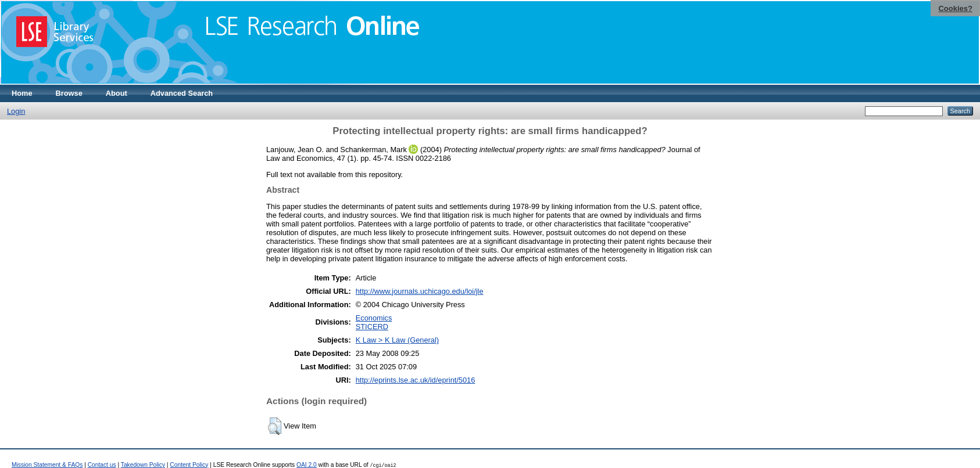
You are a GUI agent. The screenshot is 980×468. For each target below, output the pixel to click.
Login (16, 111)
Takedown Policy (143, 465)
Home (22, 93)
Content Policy (189, 465)
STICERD (372, 327)
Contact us (102, 465)
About (117, 93)
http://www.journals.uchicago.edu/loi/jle (420, 291)
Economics (374, 318)
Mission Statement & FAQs (47, 465)
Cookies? (955, 8)
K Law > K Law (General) (397, 340)
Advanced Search (182, 93)
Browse (69, 93)
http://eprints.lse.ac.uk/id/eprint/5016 (416, 380)
